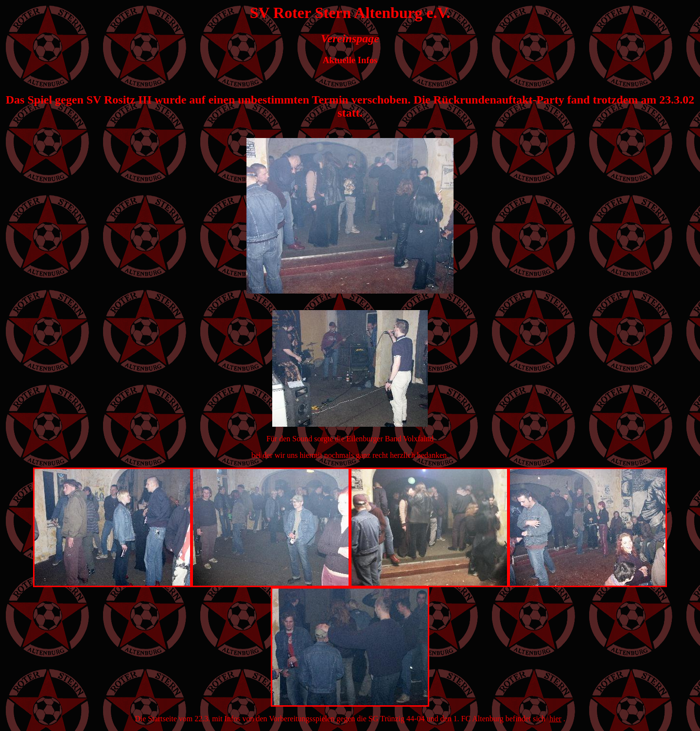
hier (555, 719)
